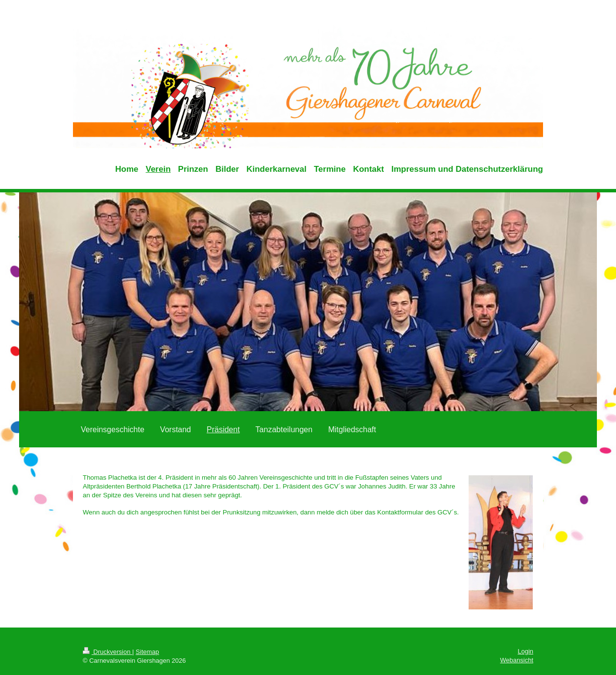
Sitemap (147, 652)
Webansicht (517, 660)
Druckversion (107, 652)
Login (525, 651)
